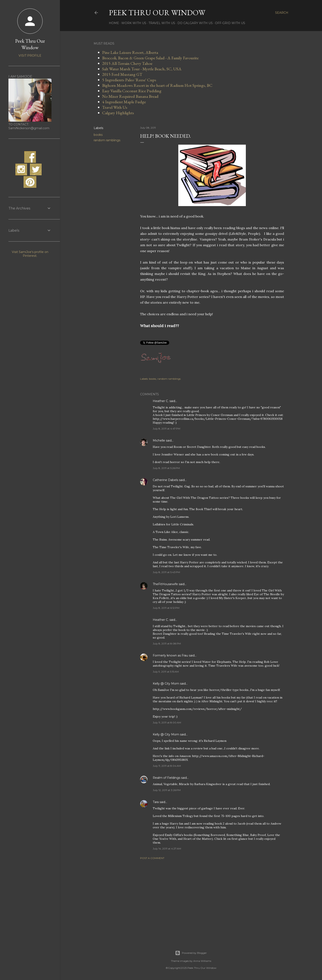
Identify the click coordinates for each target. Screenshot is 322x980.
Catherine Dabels (165, 480)
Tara (156, 802)
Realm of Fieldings (166, 778)
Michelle (159, 440)
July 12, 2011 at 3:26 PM (167, 790)
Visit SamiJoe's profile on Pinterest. (30, 254)
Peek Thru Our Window (157, 13)
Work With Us (134, 23)
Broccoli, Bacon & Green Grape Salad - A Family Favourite (150, 58)
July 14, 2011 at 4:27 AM (167, 849)
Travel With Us (162, 23)
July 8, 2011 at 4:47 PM (166, 429)
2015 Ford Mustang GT (122, 74)
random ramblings (107, 140)
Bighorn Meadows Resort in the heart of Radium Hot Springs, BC (157, 85)
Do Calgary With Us (195, 23)
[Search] (282, 13)
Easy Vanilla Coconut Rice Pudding (132, 91)
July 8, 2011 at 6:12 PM (166, 608)
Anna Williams (202, 961)
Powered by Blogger (191, 953)
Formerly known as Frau (170, 655)
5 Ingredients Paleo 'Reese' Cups (129, 80)
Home (114, 23)
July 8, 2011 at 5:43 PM (166, 572)
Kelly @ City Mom (166, 684)
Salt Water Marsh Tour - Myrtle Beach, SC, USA (142, 69)
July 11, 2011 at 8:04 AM (167, 766)
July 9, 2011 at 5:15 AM (166, 672)
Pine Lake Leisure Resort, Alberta (130, 52)
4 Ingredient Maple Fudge (124, 102)
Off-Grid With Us (230, 23)
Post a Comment (152, 858)
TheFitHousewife (165, 584)
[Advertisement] (212, 900)
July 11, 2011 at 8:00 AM (167, 722)
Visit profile (30, 56)
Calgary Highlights (118, 113)
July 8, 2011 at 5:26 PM (166, 468)
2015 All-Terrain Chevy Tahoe (127, 63)
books (98, 135)
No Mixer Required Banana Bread (130, 96)
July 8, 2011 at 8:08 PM (167, 644)
